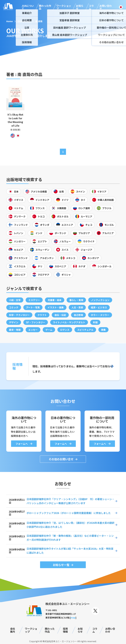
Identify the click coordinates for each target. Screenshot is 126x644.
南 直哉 (39, 21)
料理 (95, 322)
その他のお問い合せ (61, 459)
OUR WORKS (24, 21)
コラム (91, 7)
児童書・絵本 (55, 300)
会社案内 (13, 630)
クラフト (42, 315)
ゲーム (49, 330)
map (73, 618)
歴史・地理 (15, 330)
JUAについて (28, 7)
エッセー (33, 330)
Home (10, 21)
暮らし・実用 (76, 300)
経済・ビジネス (99, 307)
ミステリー (34, 300)
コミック (14, 307)
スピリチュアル (85, 330)
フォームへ (22, 444)
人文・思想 (77, 307)
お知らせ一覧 (61, 565)
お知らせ (80, 7)
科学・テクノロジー (19, 315)
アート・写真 (33, 307)
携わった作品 (45, 7)
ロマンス (65, 330)
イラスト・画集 (56, 307)
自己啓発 (78, 315)
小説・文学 (15, 300)
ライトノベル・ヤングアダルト (69, 322)
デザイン (14, 322)
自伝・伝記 (60, 315)
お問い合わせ (106, 7)
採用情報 (65, 630)
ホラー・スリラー (100, 315)
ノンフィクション (100, 300)
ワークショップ (64, 7)
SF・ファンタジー (36, 322)
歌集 (103, 330)
